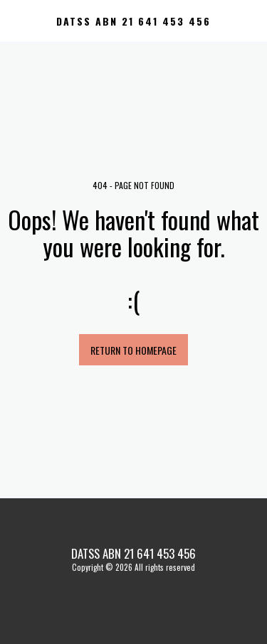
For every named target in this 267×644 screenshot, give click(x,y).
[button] (16, 21)
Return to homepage (133, 350)
